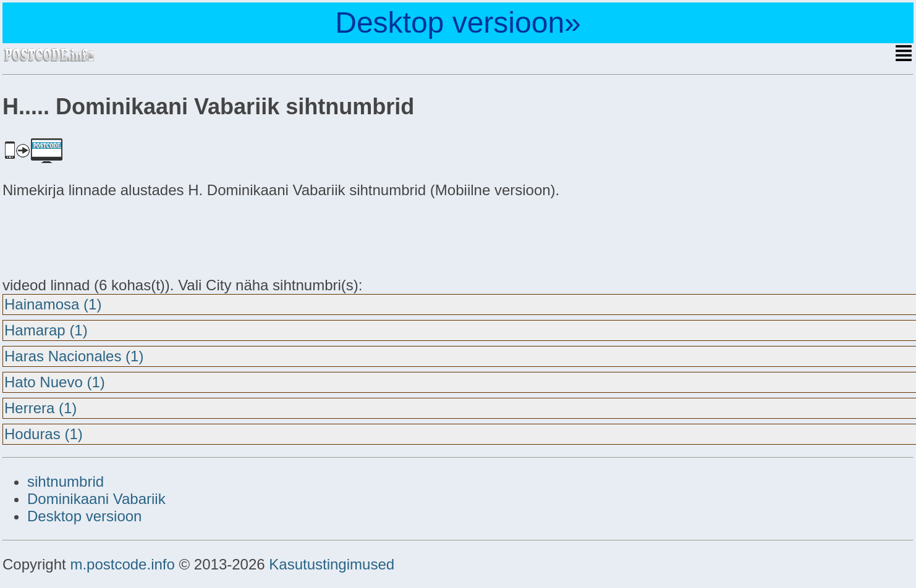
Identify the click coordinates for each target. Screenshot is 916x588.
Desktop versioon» (458, 23)
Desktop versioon (84, 516)
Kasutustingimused (332, 564)
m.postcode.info (122, 564)
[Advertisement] (101, 236)
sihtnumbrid (66, 481)
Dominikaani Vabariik (96, 499)
